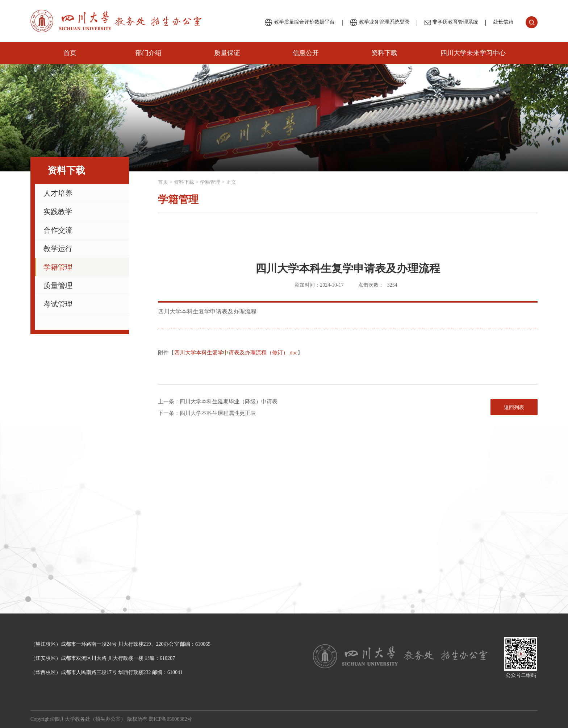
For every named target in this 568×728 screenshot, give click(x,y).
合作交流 (58, 230)
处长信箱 (503, 22)
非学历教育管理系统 (451, 22)
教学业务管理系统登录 (380, 22)
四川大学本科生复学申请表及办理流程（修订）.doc (236, 353)
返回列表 (514, 407)
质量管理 (58, 286)
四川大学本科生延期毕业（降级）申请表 (229, 402)
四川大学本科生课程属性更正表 (218, 413)
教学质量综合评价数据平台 (300, 22)
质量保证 (227, 53)
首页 (70, 53)
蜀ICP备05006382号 (170, 719)
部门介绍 (149, 53)
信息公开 (306, 53)
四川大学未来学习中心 (473, 53)
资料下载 (384, 53)
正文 (231, 182)
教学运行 (58, 249)
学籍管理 (58, 267)
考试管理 (58, 304)
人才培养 (58, 193)
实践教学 (58, 212)
